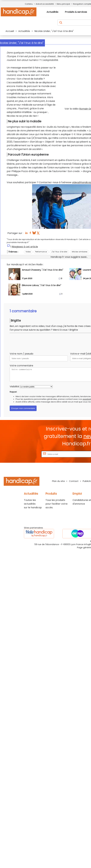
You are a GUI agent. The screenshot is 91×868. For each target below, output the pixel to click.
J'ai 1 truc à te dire (59, 252)
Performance (41, 252)
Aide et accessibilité (45, 4)
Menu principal (63, 4)
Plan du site (58, 481)
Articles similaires (80, 252)
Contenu (29, 4)
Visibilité (14, 386)
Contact (74, 481)
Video (28, 252)
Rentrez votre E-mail (29, 454)
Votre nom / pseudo (21, 354)
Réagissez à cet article (25, 247)
